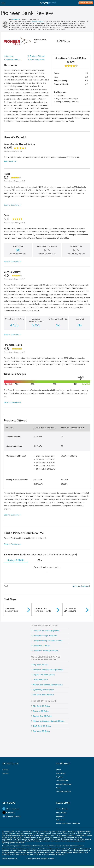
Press (58, 788)
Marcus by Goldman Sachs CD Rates (49, 721)
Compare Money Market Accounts (48, 641)
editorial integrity (37, 21)
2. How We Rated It (12, 59)
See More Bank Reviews (43, 695)
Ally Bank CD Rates (41, 706)
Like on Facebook (11, 809)
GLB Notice (60, 820)
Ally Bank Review (40, 665)
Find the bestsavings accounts (43, 610)
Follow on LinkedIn (11, 816)
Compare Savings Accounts (45, 636)
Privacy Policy (61, 813)
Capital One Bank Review (44, 675)
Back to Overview (11, 205)
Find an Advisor (86, 3)
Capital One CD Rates (42, 716)
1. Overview (9, 56)
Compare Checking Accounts (46, 651)
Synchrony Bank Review (43, 690)
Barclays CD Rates (41, 711)
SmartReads (61, 773)
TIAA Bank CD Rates (42, 726)
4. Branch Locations (36, 59)
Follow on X (9, 813)
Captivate (60, 777)
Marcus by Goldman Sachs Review (48, 685)
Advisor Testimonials (64, 784)
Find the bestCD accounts (70, 610)
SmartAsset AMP (62, 781)
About (59, 770)
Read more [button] (8, 161)
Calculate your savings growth (46, 631)
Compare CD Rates (41, 646)
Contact (5, 770)
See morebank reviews (11, 610)
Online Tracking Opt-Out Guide (68, 823)
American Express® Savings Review (48, 670)
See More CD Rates (41, 731)
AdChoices (60, 816)
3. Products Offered (36, 56)
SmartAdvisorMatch (64, 792)
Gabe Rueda (15, 19)
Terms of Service (62, 809)
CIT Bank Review (40, 680)
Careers (5, 773)
